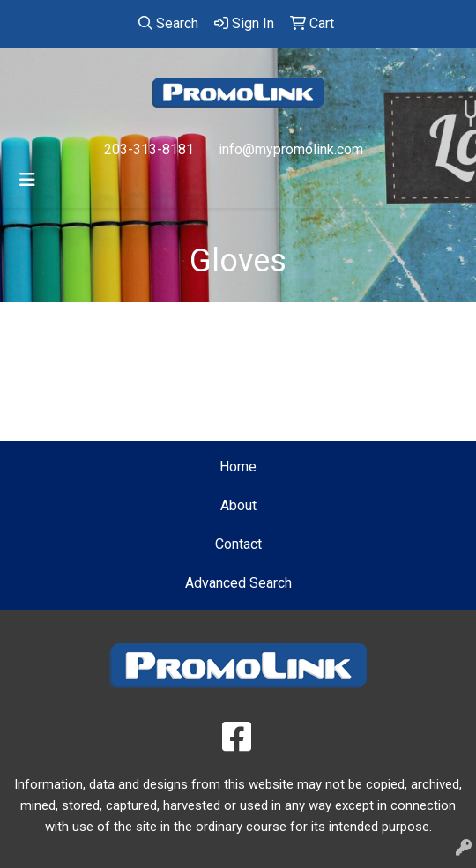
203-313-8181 (149, 149)
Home (238, 467)
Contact (238, 544)
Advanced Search (238, 583)
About (238, 505)
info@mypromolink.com (291, 149)
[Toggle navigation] (27, 180)
